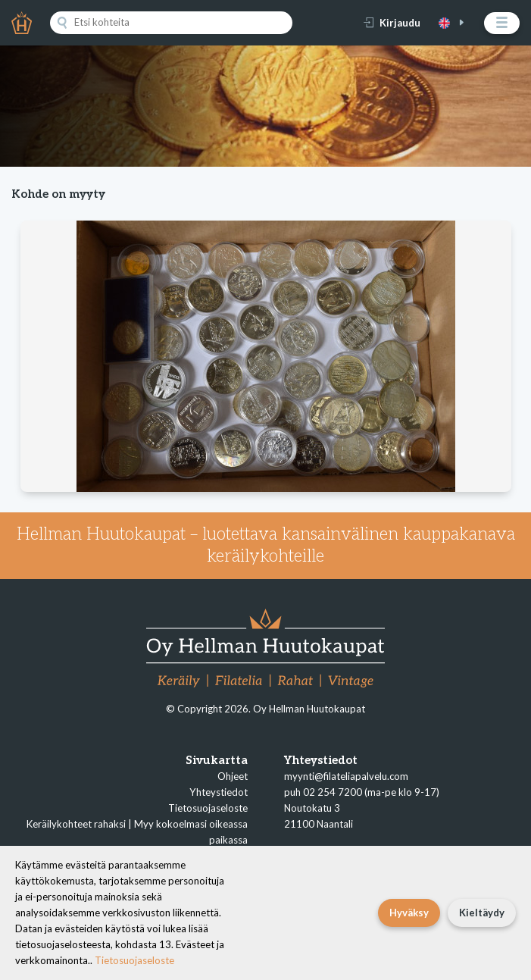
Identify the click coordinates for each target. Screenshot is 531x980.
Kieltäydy (482, 913)
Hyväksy (409, 913)
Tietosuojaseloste (208, 808)
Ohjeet (233, 776)
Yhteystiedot (219, 792)
